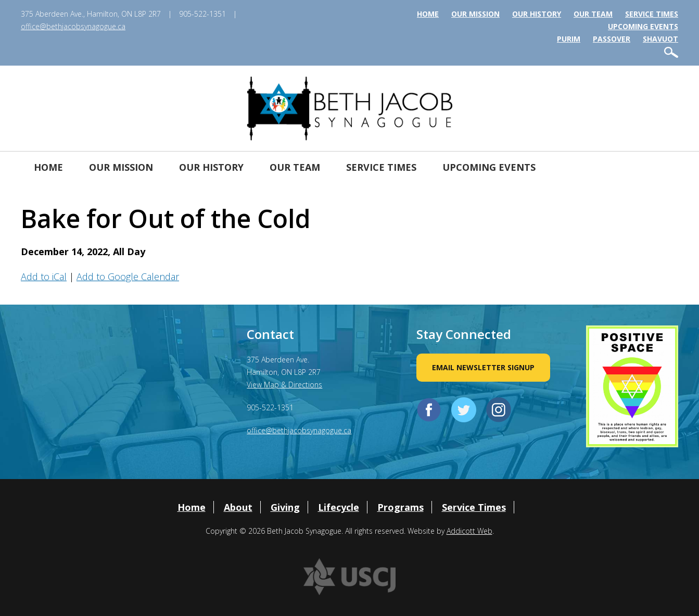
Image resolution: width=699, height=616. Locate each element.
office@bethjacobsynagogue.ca (73, 26)
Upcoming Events (643, 26)
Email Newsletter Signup (483, 367)
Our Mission (475, 14)
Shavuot (660, 39)
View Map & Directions (284, 385)
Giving (285, 507)
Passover (612, 39)
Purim (569, 39)
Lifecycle (339, 507)
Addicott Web (469, 531)
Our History (537, 14)
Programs (401, 507)
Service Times (652, 14)
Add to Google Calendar (128, 276)
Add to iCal (44, 276)
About (238, 507)
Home (428, 14)
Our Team (593, 14)
